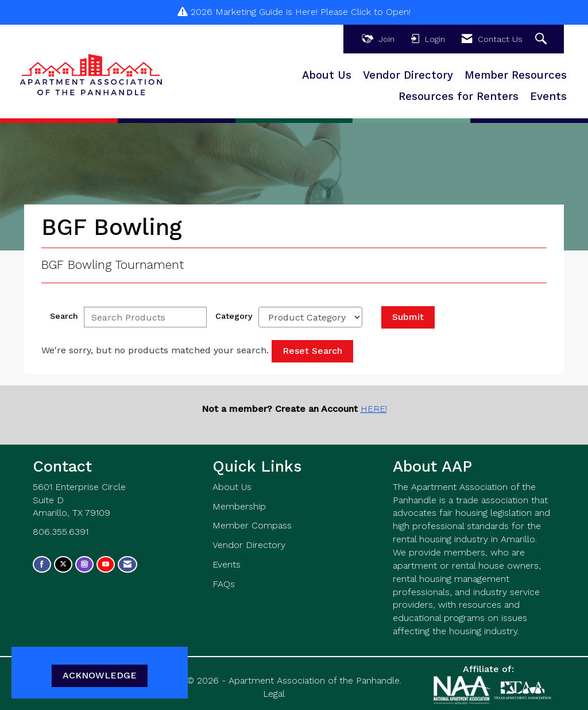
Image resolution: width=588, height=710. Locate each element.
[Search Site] (542, 39)
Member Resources (516, 75)
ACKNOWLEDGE (100, 675)
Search (64, 316)
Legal (274, 694)
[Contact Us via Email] (127, 564)
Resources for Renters (459, 97)
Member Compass (252, 525)
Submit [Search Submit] (408, 317)
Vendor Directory (408, 75)
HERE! (374, 409)
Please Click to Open (365, 12)
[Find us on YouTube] (106, 564)
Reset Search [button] (312, 351)
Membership (239, 506)
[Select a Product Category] (310, 317)
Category (234, 316)
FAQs (224, 584)
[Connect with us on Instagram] (84, 564)
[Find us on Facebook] (42, 564)
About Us (327, 75)
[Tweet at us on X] (63, 564)
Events (548, 97)
